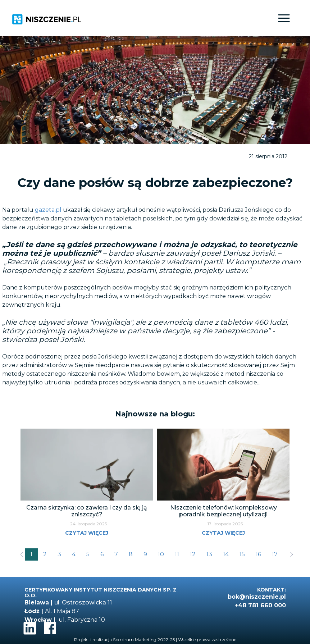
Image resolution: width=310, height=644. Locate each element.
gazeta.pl (48, 210)
